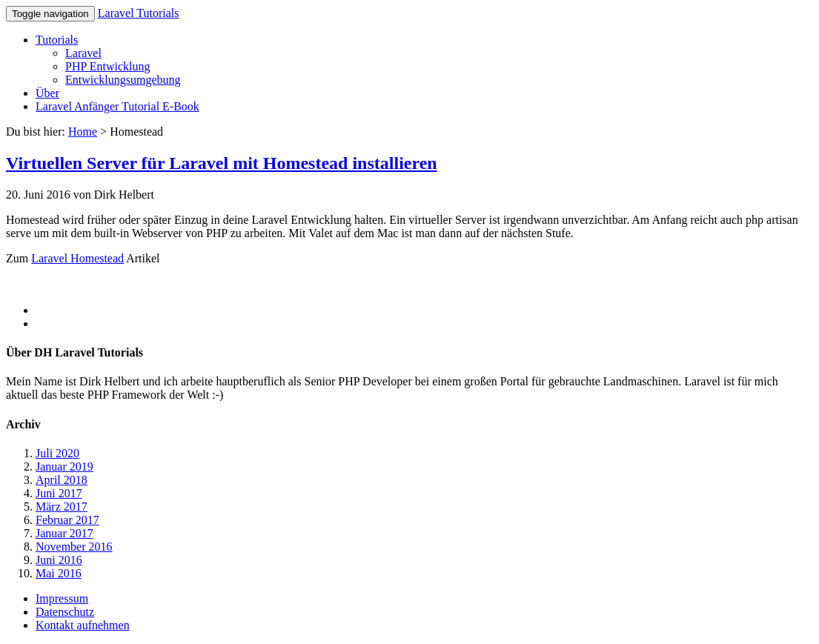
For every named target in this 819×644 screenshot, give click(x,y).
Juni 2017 (59, 493)
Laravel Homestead (77, 258)
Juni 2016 (59, 560)
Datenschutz (65, 612)
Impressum (62, 598)
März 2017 (62, 507)
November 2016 (74, 547)
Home (83, 132)
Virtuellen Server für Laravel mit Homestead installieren (222, 163)
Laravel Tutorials (139, 13)
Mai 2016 (59, 573)
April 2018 (62, 480)
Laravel (83, 53)
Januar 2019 (64, 467)
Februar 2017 (67, 520)
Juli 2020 (57, 453)
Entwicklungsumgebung (123, 80)
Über (47, 93)
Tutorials (57, 40)
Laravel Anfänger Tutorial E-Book (117, 106)
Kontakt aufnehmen (83, 625)
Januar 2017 (64, 533)
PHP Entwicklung (108, 66)
